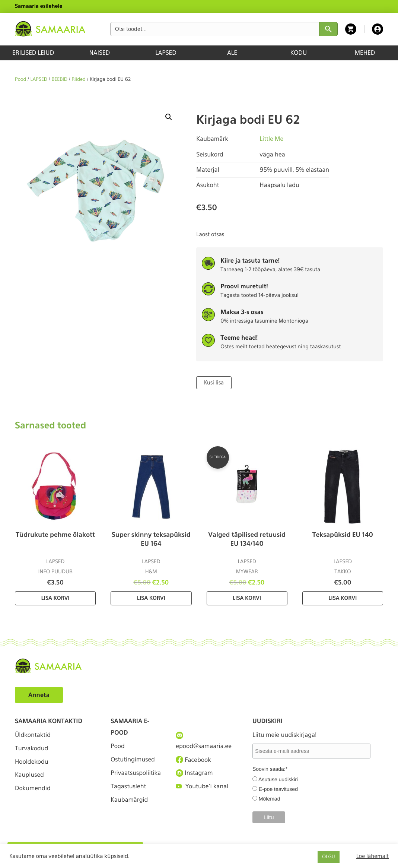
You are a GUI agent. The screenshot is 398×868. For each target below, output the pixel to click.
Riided (79, 80)
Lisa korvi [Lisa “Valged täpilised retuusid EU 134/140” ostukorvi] (247, 598)
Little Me (271, 139)
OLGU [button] (328, 857)
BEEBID (59, 80)
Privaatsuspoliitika (134, 779)
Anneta (39, 695)
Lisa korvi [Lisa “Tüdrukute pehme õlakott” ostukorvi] (55, 598)
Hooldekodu (32, 762)
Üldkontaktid (33, 735)
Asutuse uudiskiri (278, 779)
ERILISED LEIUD (33, 53)
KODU (298, 53)
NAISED (100, 53)
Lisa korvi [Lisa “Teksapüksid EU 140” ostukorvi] (343, 598)
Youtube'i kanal (202, 787)
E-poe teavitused (278, 789)
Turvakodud (32, 748)
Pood (20, 80)
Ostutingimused (133, 759)
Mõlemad (270, 799)
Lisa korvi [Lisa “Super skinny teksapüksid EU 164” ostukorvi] (151, 598)
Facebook (193, 760)
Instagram (194, 773)
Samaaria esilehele (39, 6)
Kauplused (29, 775)
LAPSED (166, 53)
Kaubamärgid (129, 812)
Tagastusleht (128, 798)
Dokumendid (33, 789)
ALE (232, 53)
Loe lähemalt (372, 856)
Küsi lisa (214, 383)
